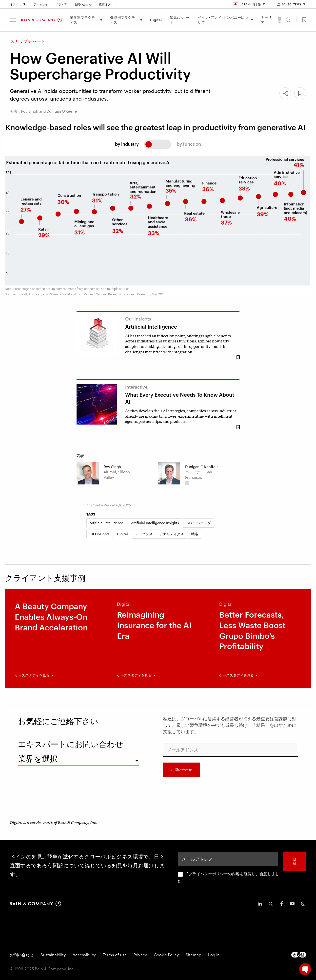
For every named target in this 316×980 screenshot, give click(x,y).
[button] (13, 20)
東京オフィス (108, 4)
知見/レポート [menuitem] (180, 20)
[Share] (285, 93)
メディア (61, 4)
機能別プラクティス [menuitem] (123, 20)
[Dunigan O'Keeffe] (169, 473)
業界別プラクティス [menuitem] (82, 20)
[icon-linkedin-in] (260, 904)
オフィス (16, 4)
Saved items (289, 4)
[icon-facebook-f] (281, 904)
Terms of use (115, 955)
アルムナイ (41, 4)
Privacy (140, 955)
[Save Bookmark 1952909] (238, 357)
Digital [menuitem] (156, 20)
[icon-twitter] (271, 904)
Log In (214, 955)
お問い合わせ (83, 4)
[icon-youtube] (292, 904)
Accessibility (84, 955)
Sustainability (53, 955)
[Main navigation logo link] (42, 20)
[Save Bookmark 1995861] (238, 427)
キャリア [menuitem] (266, 20)
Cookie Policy (166, 955)
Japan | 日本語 (247, 4)
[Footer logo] (299, 955)
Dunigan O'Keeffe (200, 467)
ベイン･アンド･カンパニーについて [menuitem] (223, 20)
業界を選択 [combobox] (38, 758)
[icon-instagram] (303, 904)
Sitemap (193, 955)
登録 (295, 861)
